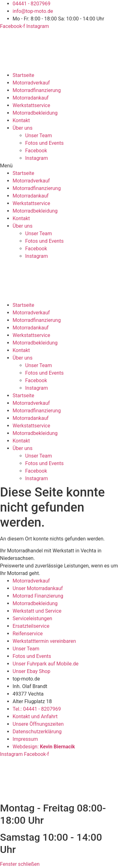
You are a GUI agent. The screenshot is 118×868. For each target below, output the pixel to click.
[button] (59, 166)
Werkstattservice (31, 105)
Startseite (23, 75)
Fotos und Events (44, 143)
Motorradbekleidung (35, 113)
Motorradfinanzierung (37, 90)
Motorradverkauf (31, 83)
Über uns (22, 128)
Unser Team (39, 136)
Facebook (36, 151)
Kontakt (21, 120)
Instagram (37, 158)
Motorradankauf (31, 98)
